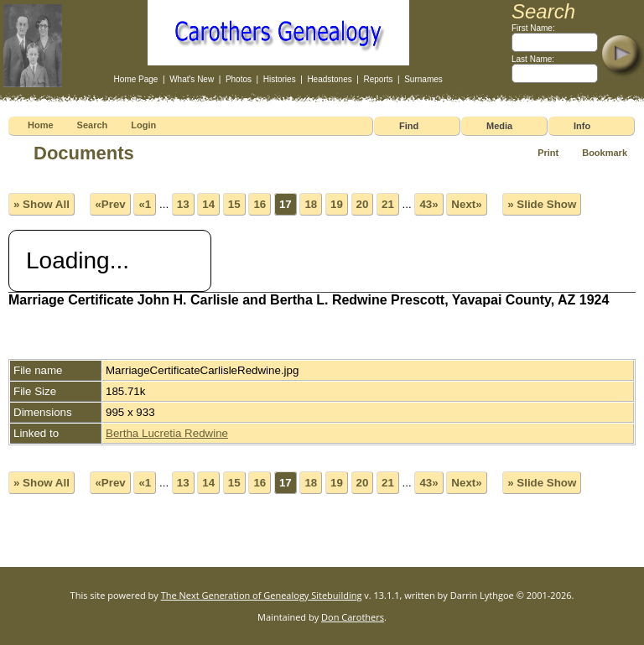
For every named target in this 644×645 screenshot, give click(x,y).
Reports (378, 79)
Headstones (329, 79)
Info (582, 126)
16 (260, 204)
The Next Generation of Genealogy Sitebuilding (262, 595)
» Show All (42, 204)
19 (337, 204)
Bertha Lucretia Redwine (167, 433)
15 (234, 204)
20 (363, 204)
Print (548, 153)
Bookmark (605, 153)
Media (499, 126)
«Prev (110, 204)
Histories (280, 79)
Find (409, 126)
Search (93, 125)
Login (143, 125)
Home (41, 125)
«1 (145, 204)
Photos (239, 79)
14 (208, 204)
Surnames (423, 79)
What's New (192, 79)
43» (428, 204)
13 (183, 204)
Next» (466, 204)
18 (311, 204)
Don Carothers (353, 617)
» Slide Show (542, 204)
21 (388, 204)
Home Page (136, 79)
